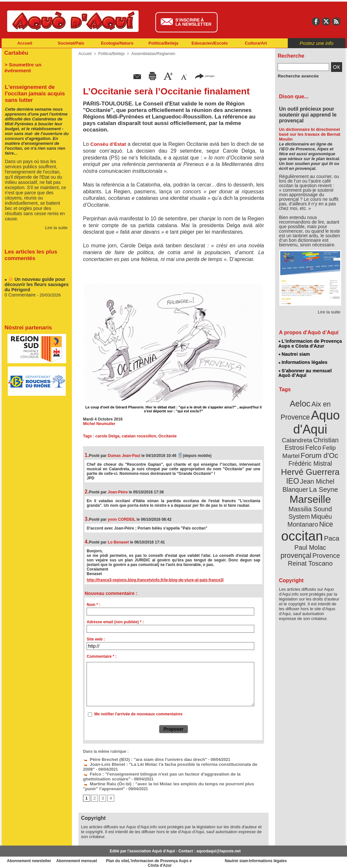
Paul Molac (296, 519)
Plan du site (145, 858)
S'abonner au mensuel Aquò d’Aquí (305, 371)
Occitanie (165, 436)
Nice (325, 497)
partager (205, 76)
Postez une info (317, 43)
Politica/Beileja (163, 43)
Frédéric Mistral (317, 449)
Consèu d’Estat (108, 144)
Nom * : (93, 605)
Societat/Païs (71, 43)
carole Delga (107, 436)
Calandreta (326, 427)
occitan (303, 508)
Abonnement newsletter (30, 858)
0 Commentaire (20, 289)
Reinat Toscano (315, 529)
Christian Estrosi (303, 434)
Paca (329, 510)
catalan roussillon (137, 436)
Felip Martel (301, 442)
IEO (294, 465)
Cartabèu (15, 53)
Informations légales (303, 361)
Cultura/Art (256, 43)
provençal (325, 518)
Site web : (96, 639)
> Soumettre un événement (34, 64)
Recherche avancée (296, 76)
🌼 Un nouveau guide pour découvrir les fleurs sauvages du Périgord (34, 279)
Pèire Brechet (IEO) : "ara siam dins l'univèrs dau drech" (139, 759)
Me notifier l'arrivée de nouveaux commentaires (139, 714)
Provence (301, 526)
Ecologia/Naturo (117, 43)
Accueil (25, 43)
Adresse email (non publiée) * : (115, 622)
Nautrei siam (294, 353)
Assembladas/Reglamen (151, 54)
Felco (332, 434)
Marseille (299, 482)
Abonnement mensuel (88, 858)
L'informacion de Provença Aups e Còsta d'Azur (310, 343)
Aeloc (301, 401)
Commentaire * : (102, 656)
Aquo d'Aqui (309, 418)
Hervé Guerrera (310, 457)
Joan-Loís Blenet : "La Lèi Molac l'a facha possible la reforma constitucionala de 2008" (167, 764)
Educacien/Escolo (209, 43)
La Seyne (322, 473)
